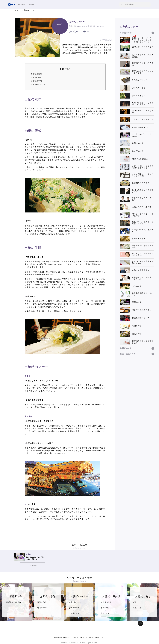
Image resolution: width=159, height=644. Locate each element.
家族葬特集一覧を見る (14, 602)
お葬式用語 (106, 608)
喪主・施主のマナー (77, 602)
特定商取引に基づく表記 (62, 638)
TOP (17, 10)
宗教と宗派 (106, 613)
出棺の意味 (37, 74)
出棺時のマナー (38, 84)
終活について (43, 608)
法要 (135, 602)
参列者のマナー (76, 608)
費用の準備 (42, 602)
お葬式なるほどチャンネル (22, 4)
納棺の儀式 (37, 77)
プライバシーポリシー (79, 638)
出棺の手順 (37, 81)
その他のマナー (76, 613)
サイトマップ (101, 638)
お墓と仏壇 (137, 608)
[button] (122, 4)
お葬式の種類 (106, 602)
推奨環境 (92, 638)
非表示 (68, 69)
